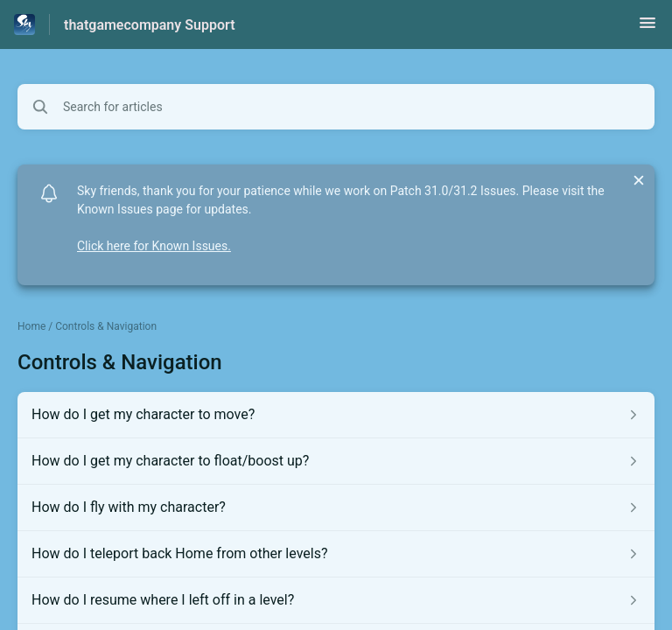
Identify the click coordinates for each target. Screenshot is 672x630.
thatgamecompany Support (150, 25)
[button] (647, 28)
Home (31, 326)
